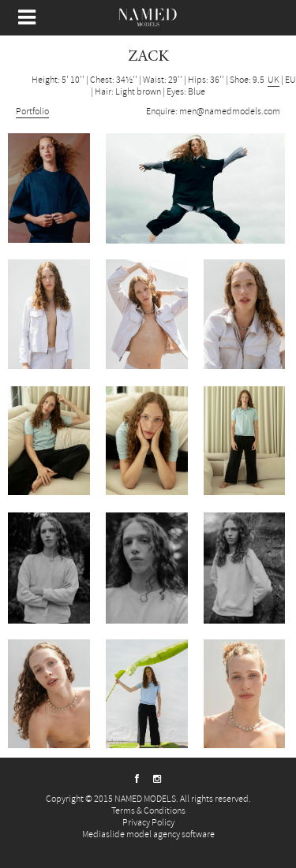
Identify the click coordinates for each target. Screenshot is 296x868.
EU (290, 80)
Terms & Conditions (148, 811)
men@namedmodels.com (230, 112)
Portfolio (32, 112)
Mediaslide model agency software (148, 834)
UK (274, 80)
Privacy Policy (148, 823)
